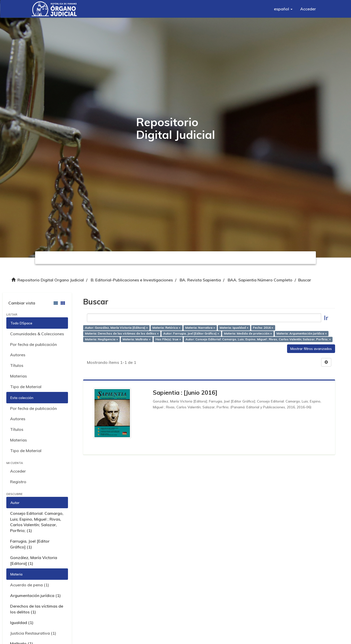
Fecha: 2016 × (263, 328)
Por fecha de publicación (33, 344)
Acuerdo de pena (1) (30, 585)
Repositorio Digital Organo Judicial (51, 280)
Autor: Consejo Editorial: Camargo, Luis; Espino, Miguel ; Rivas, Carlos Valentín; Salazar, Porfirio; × (258, 339)
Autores (18, 355)
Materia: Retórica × (166, 328)
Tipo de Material (26, 387)
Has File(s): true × (168, 339)
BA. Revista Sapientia (200, 280)
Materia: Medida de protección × (248, 333)
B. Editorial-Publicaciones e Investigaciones (132, 280)
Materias (18, 376)
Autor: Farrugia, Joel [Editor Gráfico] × (191, 333)
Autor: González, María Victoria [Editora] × (116, 328)
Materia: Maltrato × (137, 339)
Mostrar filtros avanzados (311, 349)
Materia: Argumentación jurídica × (302, 333)
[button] (283, 9)
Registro (18, 482)
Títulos (17, 365)
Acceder (18, 471)
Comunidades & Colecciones (37, 334)
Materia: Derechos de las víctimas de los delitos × (122, 333)
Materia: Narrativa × (200, 328)
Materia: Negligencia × (101, 339)
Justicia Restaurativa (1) (33, 633)
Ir (326, 318)
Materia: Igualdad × (234, 328)
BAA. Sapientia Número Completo (260, 280)
